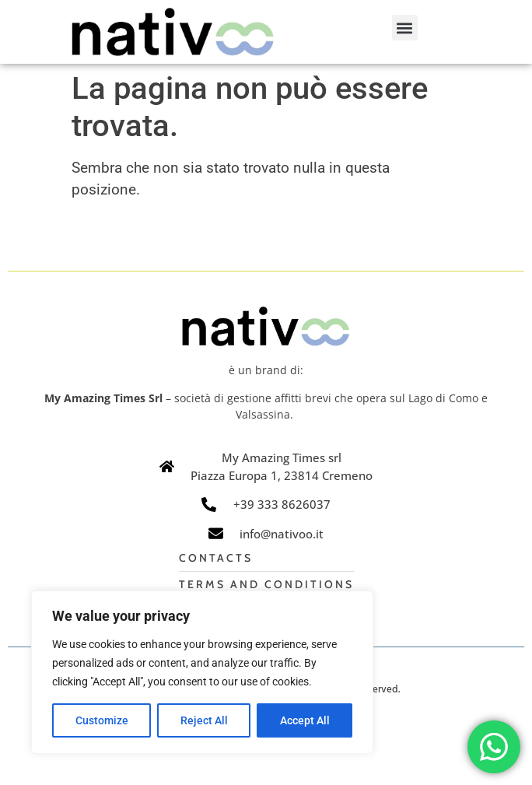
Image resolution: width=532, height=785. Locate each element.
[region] (202, 672)
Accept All (305, 720)
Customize (102, 720)
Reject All (204, 720)
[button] (405, 28)
